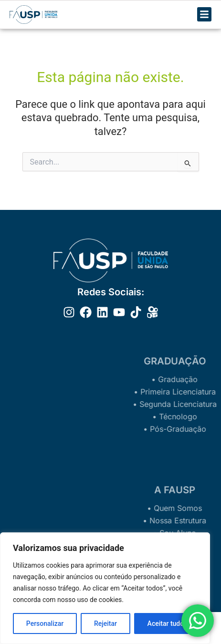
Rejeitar (105, 623)
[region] (105, 588)
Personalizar (45, 623)
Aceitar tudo (166, 623)
